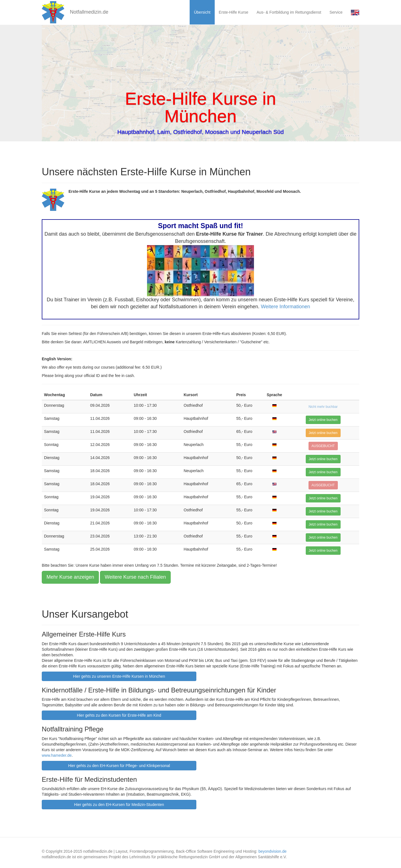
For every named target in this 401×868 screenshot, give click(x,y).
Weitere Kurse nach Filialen (135, 577)
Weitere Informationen (286, 307)
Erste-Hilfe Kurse (234, 12)
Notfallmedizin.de (75, 12)
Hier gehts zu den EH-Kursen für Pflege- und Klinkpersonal (119, 766)
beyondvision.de (272, 851)
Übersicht (202, 12)
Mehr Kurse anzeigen (70, 577)
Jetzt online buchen (323, 420)
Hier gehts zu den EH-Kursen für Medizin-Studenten (119, 805)
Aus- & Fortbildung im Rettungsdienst (289, 12)
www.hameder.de (57, 755)
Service (336, 12)
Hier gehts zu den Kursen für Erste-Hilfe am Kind (119, 715)
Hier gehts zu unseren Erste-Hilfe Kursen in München (119, 676)
